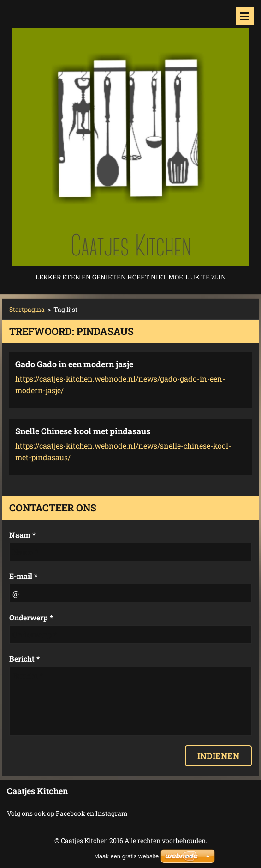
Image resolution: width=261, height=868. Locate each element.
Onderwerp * (31, 617)
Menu (245, 16)
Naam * (22, 535)
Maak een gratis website (126, 856)
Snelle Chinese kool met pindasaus (83, 431)
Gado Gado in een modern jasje (74, 364)
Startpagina (27, 309)
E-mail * (23, 576)
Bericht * (24, 659)
